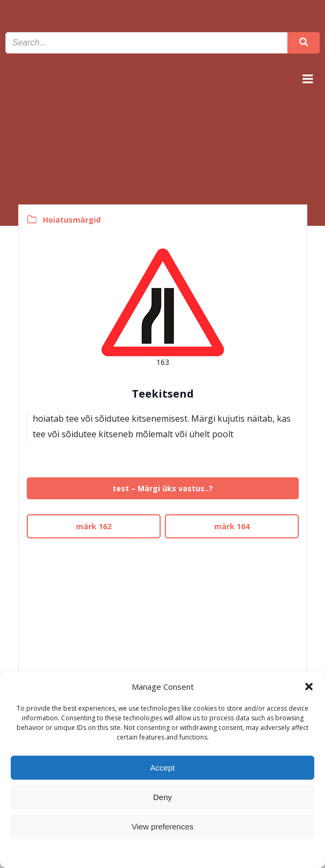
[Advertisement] (163, 618)
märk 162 (94, 526)
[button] (309, 687)
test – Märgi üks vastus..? (163, 488)
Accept (163, 768)
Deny (162, 797)
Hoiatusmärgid (72, 220)
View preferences (163, 827)
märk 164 (232, 526)
